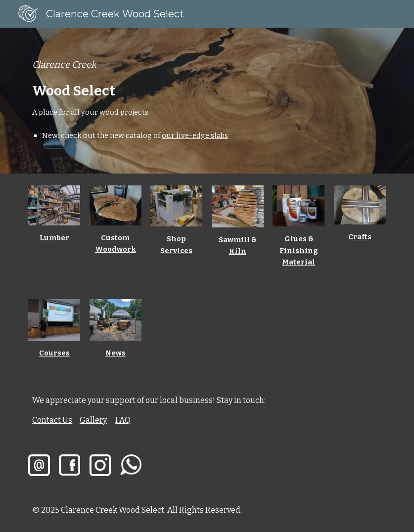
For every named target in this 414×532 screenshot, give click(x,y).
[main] (207, 101)
